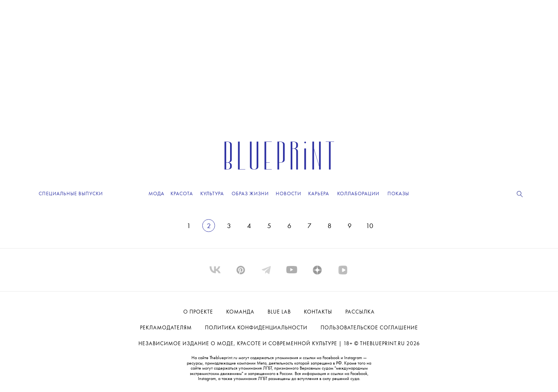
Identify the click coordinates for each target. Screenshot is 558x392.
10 (369, 226)
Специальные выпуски (71, 194)
